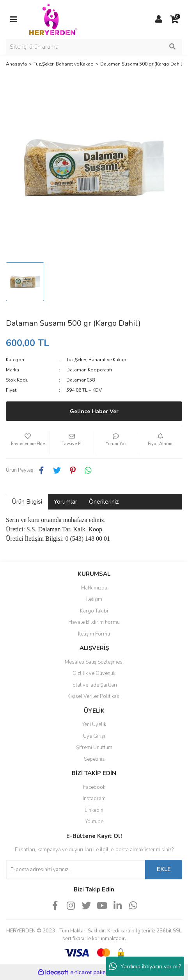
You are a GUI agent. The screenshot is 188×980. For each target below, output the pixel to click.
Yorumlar (66, 502)
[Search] (94, 47)
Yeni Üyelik (94, 724)
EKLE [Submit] (164, 869)
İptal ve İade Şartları (94, 685)
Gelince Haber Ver (94, 411)
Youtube (94, 822)
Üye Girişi (94, 736)
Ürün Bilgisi (27, 502)
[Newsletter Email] (75, 870)
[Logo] (53, 19)
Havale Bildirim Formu (94, 622)
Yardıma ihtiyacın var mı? (145, 966)
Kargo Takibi (94, 611)
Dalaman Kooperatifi (89, 370)
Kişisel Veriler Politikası (94, 696)
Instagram (94, 799)
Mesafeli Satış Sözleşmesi (94, 662)
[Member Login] (159, 20)
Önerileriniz (104, 502)
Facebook (94, 787)
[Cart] (174, 20)
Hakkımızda (94, 588)
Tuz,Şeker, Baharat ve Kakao (96, 360)
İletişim (94, 599)
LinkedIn (94, 810)
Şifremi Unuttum (94, 747)
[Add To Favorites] (28, 443)
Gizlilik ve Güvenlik (94, 673)
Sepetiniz (94, 759)
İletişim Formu (94, 634)
